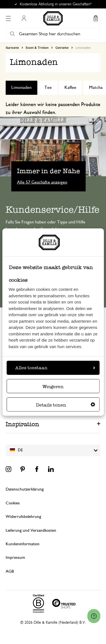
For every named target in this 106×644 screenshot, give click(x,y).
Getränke (62, 48)
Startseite (12, 48)
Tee (48, 87)
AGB (10, 571)
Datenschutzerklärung (25, 489)
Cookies (13, 503)
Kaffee (70, 87)
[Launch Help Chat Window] (94, 616)
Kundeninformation (23, 544)
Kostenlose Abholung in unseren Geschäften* (56, 4)
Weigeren (53, 387)
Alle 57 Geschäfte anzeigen (42, 182)
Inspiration (22, 424)
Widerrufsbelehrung (23, 517)
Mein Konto (24, 18)
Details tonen (66, 405)
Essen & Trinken (37, 48)
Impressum (15, 558)
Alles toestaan (55, 368)
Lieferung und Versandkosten (31, 530)
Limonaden (21, 87)
